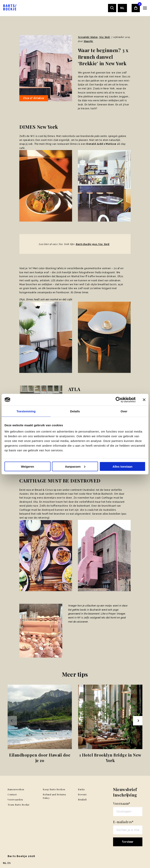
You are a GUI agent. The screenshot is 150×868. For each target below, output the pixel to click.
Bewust (82, 794)
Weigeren (27, 466)
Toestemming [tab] (26, 411)
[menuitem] (122, 8)
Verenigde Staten (88, 37)
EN (9, 863)
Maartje (88, 41)
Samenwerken (16, 789)
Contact (12, 794)
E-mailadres (123, 822)
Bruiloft (82, 799)
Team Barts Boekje (19, 805)
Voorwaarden (15, 799)
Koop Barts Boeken (54, 789)
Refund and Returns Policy (54, 796)
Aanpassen (75, 466)
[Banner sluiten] (144, 400)
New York (104, 37)
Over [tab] (124, 411)
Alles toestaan (122, 466)
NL (122, 8)
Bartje (81, 789)
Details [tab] (75, 411)
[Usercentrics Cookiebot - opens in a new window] (118, 400)
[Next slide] (138, 721)
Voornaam (122, 803)
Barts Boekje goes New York (93, 244)
